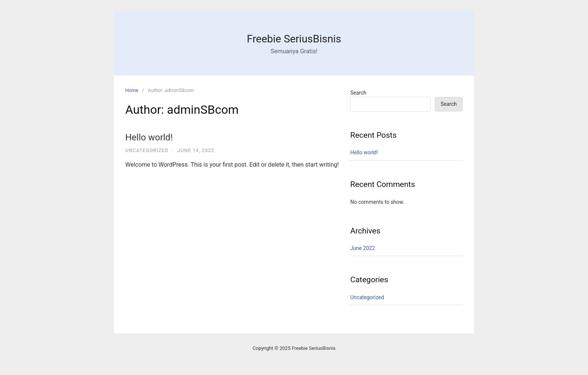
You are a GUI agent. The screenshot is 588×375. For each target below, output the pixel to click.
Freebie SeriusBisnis (294, 39)
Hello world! (149, 137)
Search (358, 93)
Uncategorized (147, 150)
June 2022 (363, 248)
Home (132, 90)
